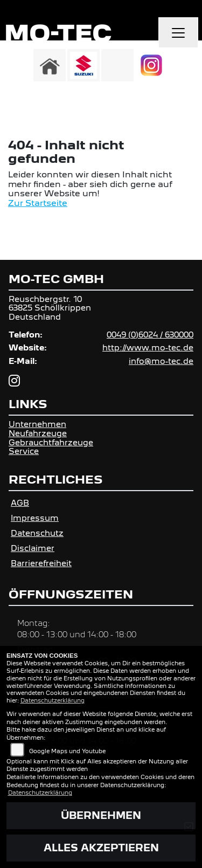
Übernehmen (101, 815)
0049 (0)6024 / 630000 (150, 335)
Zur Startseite (38, 203)
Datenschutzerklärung (53, 700)
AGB (20, 503)
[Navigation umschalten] (178, 33)
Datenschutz (37, 533)
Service (24, 451)
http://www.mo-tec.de (148, 347)
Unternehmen (37, 424)
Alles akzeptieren (101, 848)
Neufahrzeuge (38, 433)
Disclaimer (33, 548)
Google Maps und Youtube (67, 751)
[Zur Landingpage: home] (50, 65)
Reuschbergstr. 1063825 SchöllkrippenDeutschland (50, 308)
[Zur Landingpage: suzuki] (83, 65)
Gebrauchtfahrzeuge (51, 442)
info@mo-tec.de (161, 361)
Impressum (35, 518)
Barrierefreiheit (41, 563)
